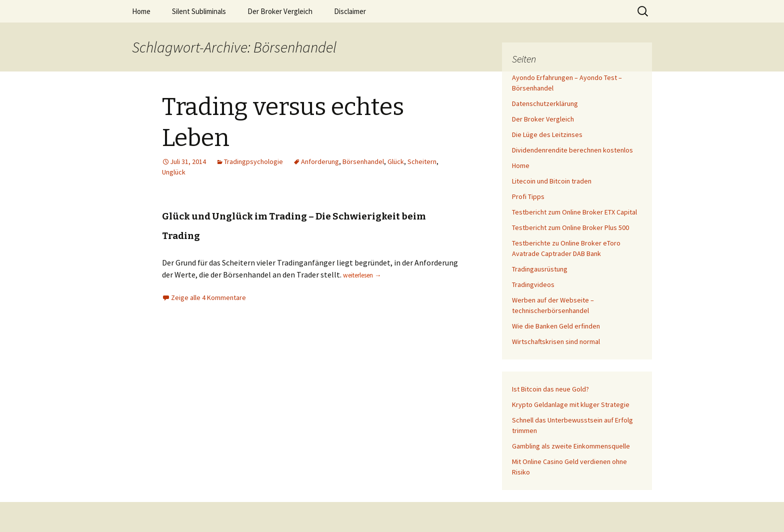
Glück (396, 161)
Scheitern (422, 161)
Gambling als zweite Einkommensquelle (571, 446)
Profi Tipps (528, 196)
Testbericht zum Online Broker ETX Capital (574, 212)
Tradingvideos (533, 284)
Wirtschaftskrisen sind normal (556, 341)
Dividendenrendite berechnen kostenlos (572, 150)
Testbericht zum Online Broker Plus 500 (570, 227)
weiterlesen (362, 275)
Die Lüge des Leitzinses (547, 134)
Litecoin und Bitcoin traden (552, 181)
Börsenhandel (363, 161)
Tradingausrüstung (540, 269)
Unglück (174, 172)
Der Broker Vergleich (280, 11)
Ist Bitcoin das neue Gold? (550, 389)
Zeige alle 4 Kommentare (208, 297)
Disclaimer (350, 11)
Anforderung (320, 161)
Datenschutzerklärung (545, 103)
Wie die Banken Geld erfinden (556, 326)
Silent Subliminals (199, 11)
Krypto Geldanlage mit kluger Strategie (571, 404)
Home (141, 11)
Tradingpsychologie (253, 161)
